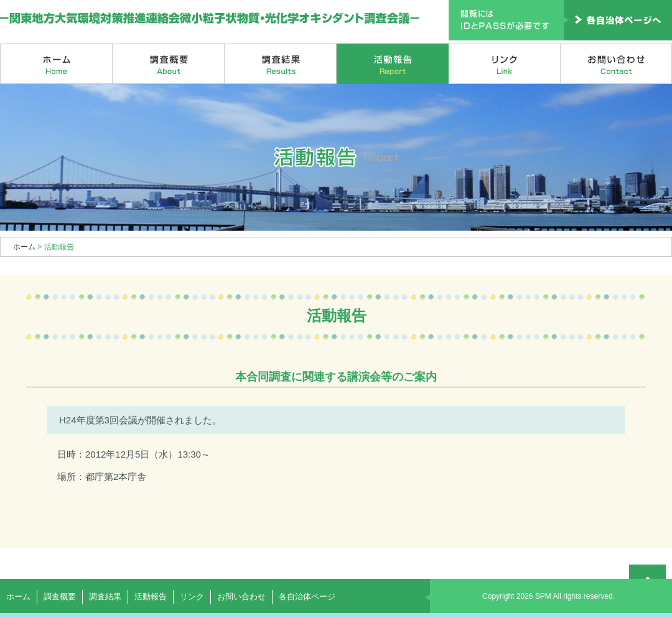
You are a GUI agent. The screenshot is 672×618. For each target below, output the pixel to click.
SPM (543, 596)
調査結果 (281, 64)
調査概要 (169, 64)
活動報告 (393, 64)
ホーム (56, 64)
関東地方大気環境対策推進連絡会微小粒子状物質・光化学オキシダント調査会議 (210, 19)
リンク (505, 64)
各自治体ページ (307, 597)
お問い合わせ (616, 64)
